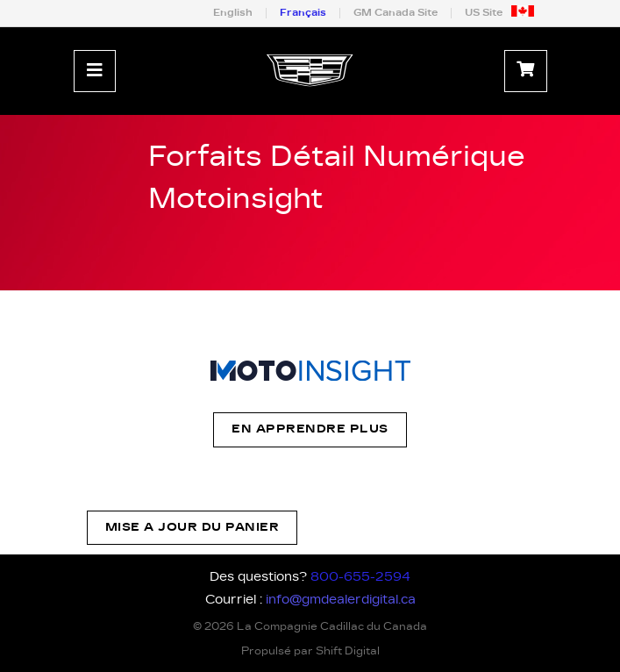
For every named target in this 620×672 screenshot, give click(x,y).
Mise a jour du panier (192, 528)
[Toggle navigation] (95, 71)
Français (303, 13)
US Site (484, 13)
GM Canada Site (396, 13)
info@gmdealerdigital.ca (341, 600)
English (233, 13)
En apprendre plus (310, 429)
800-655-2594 (360, 577)
